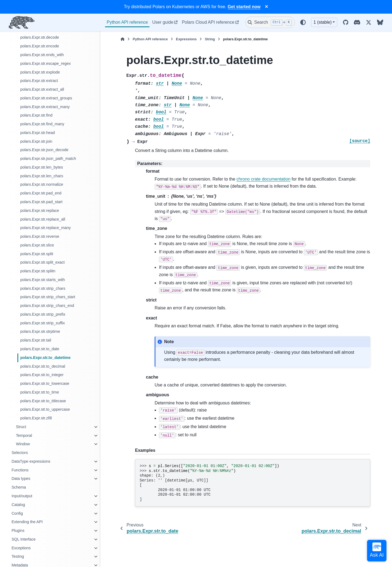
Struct (21, 427)
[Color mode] (303, 22)
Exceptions (21, 548)
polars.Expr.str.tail (36, 340)
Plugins (18, 531)
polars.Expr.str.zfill (36, 418)
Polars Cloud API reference (208, 22)
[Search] (270, 22)
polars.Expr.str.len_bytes (42, 167)
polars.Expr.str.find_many (42, 124)
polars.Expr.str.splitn (38, 271)
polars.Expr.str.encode (39, 46)
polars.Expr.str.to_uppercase (45, 409)
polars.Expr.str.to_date (40, 349)
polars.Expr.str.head (37, 133)
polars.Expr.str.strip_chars (43, 288)
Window (23, 444)
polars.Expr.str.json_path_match (48, 158)
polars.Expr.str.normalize (42, 184)
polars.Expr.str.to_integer (42, 375)
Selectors (20, 453)
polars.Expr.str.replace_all (43, 219)
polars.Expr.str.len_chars (42, 176)
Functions (20, 470)
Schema (19, 487)
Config (17, 513)
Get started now (244, 7)
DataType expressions (31, 461)
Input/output (22, 496)
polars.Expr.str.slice (37, 245)
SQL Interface (23, 539)
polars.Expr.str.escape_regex (45, 63)
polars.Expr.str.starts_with (42, 280)
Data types (21, 478)
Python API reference (127, 22)
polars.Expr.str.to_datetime (45, 358)
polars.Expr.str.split (37, 254)
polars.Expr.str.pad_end (41, 193)
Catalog (18, 505)
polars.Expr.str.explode (40, 72)
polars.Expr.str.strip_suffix (42, 323)
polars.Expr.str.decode (39, 37)
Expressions (186, 39)
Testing (18, 556)
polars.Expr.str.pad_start (41, 202)
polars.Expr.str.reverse (40, 236)
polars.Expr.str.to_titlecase (43, 401)
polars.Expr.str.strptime (40, 331)
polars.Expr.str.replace (39, 211)
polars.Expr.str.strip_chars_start (48, 297)
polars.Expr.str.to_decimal (43, 366)
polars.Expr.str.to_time (39, 392)
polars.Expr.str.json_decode (44, 150)
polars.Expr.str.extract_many (45, 107)
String (210, 39)
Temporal (24, 435)
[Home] (122, 39)
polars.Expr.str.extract (39, 81)
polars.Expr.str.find (36, 115)
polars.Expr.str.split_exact (42, 262)
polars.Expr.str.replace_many (45, 228)
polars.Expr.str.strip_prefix (43, 314)
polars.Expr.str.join (36, 141)
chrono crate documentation (264, 179)
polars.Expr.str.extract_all (42, 89)
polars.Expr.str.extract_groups (46, 98)
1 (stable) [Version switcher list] (323, 22)
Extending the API (27, 522)
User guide (163, 22)
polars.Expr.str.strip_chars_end (47, 306)
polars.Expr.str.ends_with (42, 55)
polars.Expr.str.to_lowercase (45, 383)
